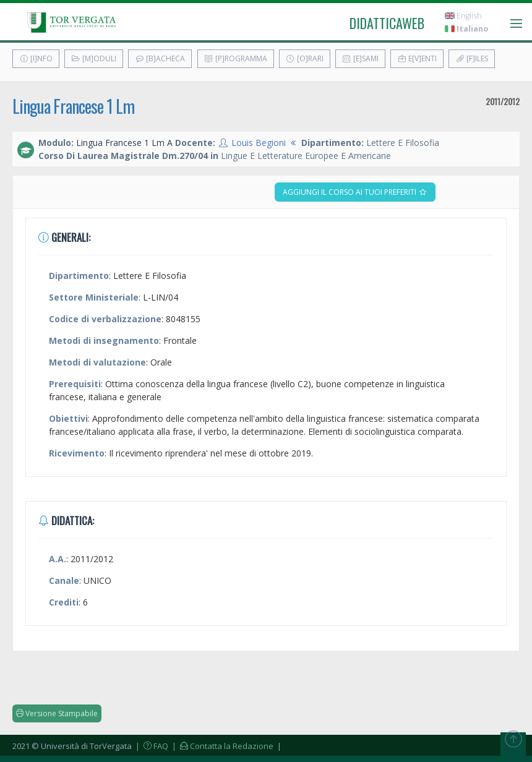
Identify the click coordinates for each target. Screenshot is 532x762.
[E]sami (360, 58)
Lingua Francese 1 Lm (73, 106)
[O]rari (305, 58)
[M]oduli (94, 58)
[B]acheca (160, 58)
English (463, 16)
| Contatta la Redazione (222, 746)
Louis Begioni (259, 143)
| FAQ (151, 746)
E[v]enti (417, 58)
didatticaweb (387, 23)
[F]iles (472, 58)
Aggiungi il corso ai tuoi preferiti (355, 192)
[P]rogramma (236, 58)
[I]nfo (36, 58)
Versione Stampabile (57, 713)
